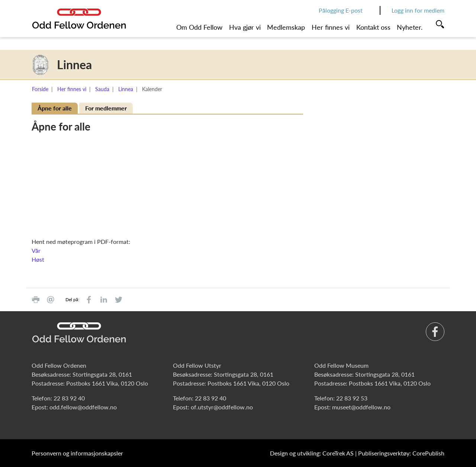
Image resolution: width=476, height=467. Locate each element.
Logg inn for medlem (418, 10)
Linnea (126, 89)
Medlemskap (286, 27)
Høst (38, 259)
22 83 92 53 (352, 398)
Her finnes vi (331, 27)
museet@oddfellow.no (361, 407)
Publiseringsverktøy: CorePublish (401, 453)
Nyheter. (410, 27)
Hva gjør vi (245, 27)
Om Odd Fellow (199, 27)
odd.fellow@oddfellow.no (83, 407)
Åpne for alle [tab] (55, 108)
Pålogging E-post (341, 10)
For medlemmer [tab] (106, 108)
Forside (40, 89)
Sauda (102, 89)
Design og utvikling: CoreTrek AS (312, 453)
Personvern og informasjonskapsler (77, 453)
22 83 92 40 (69, 398)
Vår (36, 250)
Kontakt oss (373, 27)
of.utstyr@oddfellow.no (222, 407)
